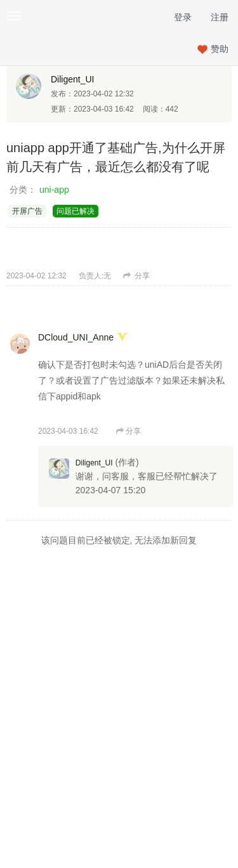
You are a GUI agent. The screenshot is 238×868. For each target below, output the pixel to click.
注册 (220, 17)
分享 (136, 276)
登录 (183, 17)
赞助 (220, 49)
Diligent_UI (72, 79)
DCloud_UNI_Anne (76, 337)
